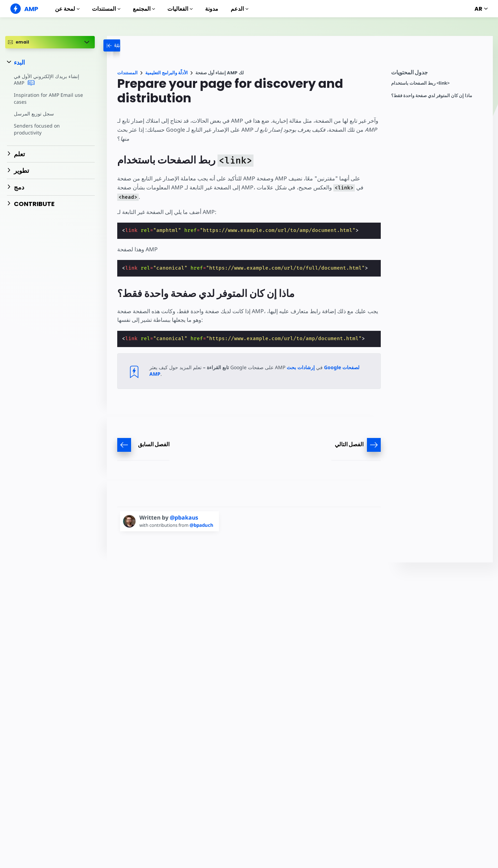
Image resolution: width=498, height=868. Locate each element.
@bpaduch (204, 525)
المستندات (106, 9)
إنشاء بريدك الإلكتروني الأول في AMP (46, 80)
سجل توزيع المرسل (34, 114)
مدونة (212, 9)
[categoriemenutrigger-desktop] (129, 45)
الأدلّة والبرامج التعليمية (167, 73)
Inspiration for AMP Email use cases (47, 98)
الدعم (239, 9)
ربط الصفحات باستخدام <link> (420, 83)
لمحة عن (67, 9)
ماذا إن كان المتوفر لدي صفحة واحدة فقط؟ (432, 96)
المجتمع (144, 9)
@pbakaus (184, 517)
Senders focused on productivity (36, 129)
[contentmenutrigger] (439, 74)
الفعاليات (180, 9)
